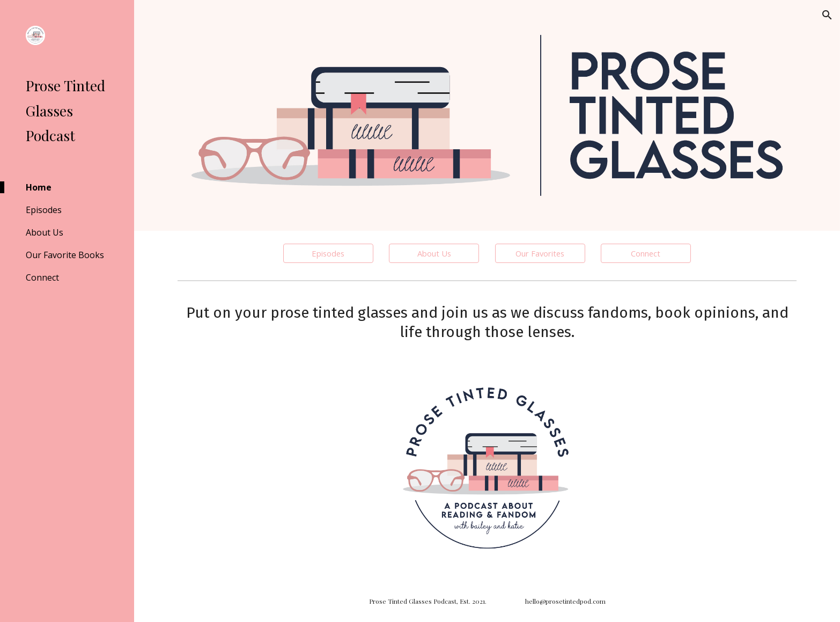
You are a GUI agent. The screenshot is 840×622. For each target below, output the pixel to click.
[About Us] (434, 253)
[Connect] (646, 253)
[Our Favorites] (540, 253)
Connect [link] (42, 277)
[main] (487, 322)
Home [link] (39, 187)
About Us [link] (45, 232)
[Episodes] (328, 253)
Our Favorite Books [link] (65, 255)
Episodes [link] (44, 210)
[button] (827, 15)
